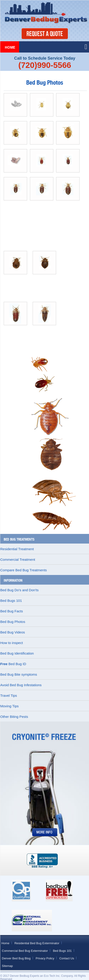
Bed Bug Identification (17, 653)
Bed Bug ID (13, 664)
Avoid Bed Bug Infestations (21, 685)
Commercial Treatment (18, 559)
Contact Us (67, 958)
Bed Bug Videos (13, 632)
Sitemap (7, 966)
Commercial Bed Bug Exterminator (25, 951)
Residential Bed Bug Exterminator (37, 943)
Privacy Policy (45, 958)
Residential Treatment (17, 549)
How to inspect (11, 643)
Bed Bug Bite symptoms (19, 674)
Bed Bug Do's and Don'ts (19, 590)
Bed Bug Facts (11, 611)
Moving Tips (9, 706)
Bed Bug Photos (13, 622)
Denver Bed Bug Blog (16, 958)
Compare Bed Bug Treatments (24, 570)
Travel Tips (9, 695)
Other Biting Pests (14, 717)
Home (10, 47)
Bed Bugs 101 (11, 601)
